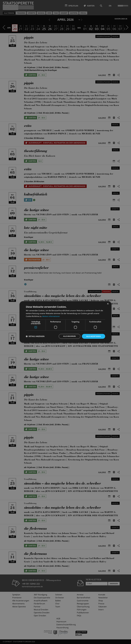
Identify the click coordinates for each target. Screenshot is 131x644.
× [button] (108, 304)
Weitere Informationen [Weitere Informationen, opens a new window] (51, 316)
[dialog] (65, 322)
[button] (35, 336)
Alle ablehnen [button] (68, 336)
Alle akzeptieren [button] (93, 336)
